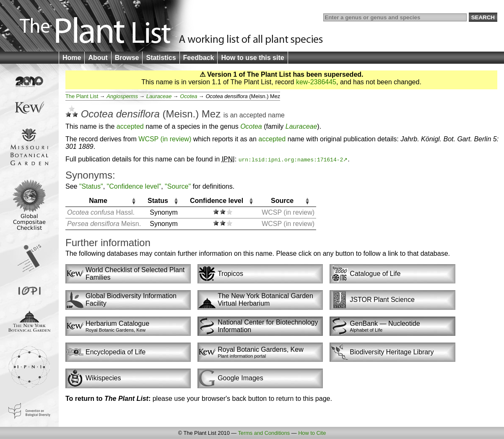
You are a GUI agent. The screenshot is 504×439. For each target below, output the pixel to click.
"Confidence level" (134, 186)
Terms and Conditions (264, 433)
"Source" (178, 186)
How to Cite (312, 433)
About (98, 58)
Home (72, 58)
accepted (253, 115)
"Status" (91, 186)
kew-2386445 (316, 82)
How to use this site (252, 58)
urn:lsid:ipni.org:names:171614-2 (291, 159)
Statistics (161, 58)
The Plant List (82, 96)
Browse (127, 58)
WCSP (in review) (165, 139)
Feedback (199, 58)
